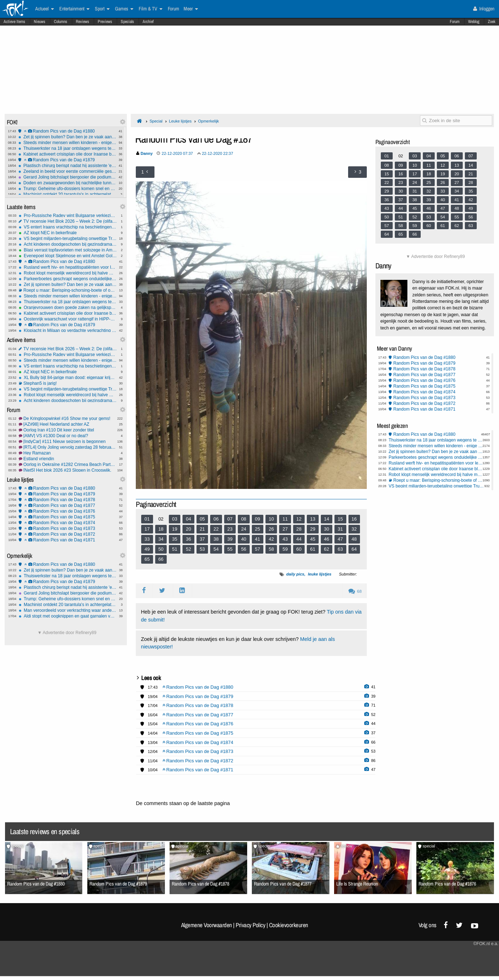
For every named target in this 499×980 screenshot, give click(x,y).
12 (299, 519)
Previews (105, 22)
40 (244, 539)
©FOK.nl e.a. (486, 944)
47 (340, 539)
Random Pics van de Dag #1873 (68, 528)
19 (175, 529)
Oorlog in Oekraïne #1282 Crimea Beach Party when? (68, 464)
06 (216, 519)
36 (188, 539)
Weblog (474, 22)
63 (340, 549)
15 (340, 519)
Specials (127, 22)
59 (285, 549)
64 (354, 549)
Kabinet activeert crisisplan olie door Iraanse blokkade (67, 154)
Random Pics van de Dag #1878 (68, 500)
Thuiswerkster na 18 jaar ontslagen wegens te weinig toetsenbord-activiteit (67, 148)
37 (202, 539)
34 (161, 539)
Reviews (82, 22)
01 (147, 519)
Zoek (492, 22)
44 (299, 539)
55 (230, 549)
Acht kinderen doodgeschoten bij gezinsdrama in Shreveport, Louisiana (68, 244)
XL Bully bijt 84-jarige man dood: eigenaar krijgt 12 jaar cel (68, 378)
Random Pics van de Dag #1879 (67, 160)
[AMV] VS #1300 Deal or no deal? (68, 436)
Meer (191, 9)
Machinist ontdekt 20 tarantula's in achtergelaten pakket (67, 194)
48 (354, 539)
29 (313, 529)
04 (188, 519)
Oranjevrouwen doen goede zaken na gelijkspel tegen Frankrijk (68, 308)
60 (299, 549)
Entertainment (74, 9)
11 (285, 519)
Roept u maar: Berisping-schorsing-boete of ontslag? (68, 290)
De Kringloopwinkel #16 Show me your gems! (68, 419)
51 (175, 549)
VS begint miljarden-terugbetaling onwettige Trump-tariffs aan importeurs (68, 239)
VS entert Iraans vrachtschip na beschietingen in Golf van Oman (68, 227)
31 (340, 529)
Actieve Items (14, 22)
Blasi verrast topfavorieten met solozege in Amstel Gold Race (68, 250)
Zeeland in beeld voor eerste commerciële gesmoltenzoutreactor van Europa (67, 171)
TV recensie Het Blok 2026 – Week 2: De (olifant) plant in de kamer (68, 221)
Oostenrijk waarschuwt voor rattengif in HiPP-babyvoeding (68, 319)
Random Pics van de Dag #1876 (68, 511)
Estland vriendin (68, 459)
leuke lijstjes (320, 574)
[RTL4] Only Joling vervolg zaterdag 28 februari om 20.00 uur (68, 447)
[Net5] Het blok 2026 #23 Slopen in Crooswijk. (68, 470)
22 (216, 529)
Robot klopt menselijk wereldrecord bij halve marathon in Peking (68, 273)
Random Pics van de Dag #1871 (68, 540)
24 (244, 529)
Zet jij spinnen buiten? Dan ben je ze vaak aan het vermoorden (67, 137)
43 (285, 539)
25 (258, 529)
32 (354, 529)
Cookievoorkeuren (289, 925)
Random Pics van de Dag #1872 (68, 534)
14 (327, 519)
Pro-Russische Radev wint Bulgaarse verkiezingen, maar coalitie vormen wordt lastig (68, 216)
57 (258, 549)
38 (216, 539)
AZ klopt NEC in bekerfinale (68, 233)
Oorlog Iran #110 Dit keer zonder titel (68, 430)
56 (244, 549)
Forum (455, 22)
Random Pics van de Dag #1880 (67, 131)
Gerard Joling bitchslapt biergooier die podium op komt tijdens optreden (67, 177)
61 (313, 549)
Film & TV (151, 9)
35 (175, 539)
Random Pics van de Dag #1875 (68, 517)
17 (147, 529)
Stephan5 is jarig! (68, 383)
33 (147, 539)
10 (271, 519)
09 (258, 519)
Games (124, 9)
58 (271, 549)
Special (156, 121)
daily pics (295, 574)
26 (271, 529)
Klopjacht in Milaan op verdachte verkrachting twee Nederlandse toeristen (68, 330)
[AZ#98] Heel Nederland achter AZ (68, 424)
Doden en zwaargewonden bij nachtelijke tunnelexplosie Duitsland (67, 183)
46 (327, 539)
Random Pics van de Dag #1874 (68, 523)
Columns (61, 22)
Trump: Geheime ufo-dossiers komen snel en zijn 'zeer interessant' (67, 189)
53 (202, 549)
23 (230, 529)
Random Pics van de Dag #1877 (68, 505)
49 (147, 549)
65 (147, 559)
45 (313, 539)
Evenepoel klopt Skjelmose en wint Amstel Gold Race (68, 256)
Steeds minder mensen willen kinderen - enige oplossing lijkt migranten (67, 143)
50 (161, 549)
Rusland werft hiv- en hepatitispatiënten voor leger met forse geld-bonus (68, 267)
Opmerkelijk (208, 121)
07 (230, 519)
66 (161, 559)
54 (216, 549)
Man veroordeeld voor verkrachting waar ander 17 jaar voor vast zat (68, 610)
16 (354, 519)
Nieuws (40, 22)
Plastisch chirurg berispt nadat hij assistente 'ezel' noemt (67, 166)
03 (175, 519)
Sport (102, 9)
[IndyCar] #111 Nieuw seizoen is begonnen (68, 442)
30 (327, 529)
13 (313, 519)
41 (258, 539)
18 (161, 529)
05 (202, 519)
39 (230, 539)
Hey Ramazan (68, 453)
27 (285, 529)
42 (271, 539)
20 (188, 529)
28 (299, 529)
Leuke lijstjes (180, 121)
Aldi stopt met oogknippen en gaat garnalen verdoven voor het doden (68, 616)
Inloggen (484, 9)
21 (202, 529)
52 (188, 549)
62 (327, 549)
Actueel (45, 9)
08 (244, 519)
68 (355, 591)
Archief (148, 22)
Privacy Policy (250, 925)
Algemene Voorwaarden (207, 925)
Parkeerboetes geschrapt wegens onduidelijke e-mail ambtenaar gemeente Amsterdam (68, 279)
